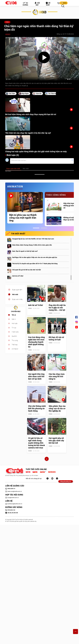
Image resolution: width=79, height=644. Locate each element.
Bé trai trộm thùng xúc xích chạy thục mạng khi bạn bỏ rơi (31, 114)
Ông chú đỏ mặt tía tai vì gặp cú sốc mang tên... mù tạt (57, 308)
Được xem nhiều (17, 299)
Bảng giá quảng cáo (66, 481)
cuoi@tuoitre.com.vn (12, 498)
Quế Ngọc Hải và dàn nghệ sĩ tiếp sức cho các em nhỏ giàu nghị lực (35, 257)
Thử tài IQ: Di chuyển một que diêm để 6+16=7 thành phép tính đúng (35, 264)
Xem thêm (8, 171)
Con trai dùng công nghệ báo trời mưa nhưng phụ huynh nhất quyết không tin (36, 342)
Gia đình (14, 336)
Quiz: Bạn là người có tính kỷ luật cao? (25, 251)
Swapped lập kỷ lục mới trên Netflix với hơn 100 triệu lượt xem (33, 239)
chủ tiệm (12, 94)
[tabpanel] (25, 208)
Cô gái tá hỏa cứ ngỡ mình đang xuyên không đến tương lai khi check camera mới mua (37, 443)
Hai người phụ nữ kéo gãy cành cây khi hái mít (56, 441)
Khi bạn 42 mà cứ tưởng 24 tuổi (56, 338)
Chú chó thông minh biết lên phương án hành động (37, 408)
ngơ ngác (25, 94)
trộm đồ (39, 94)
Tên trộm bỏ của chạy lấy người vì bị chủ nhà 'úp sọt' (28, 133)
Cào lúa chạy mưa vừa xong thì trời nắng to (57, 376)
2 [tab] (44, 228)
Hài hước (15, 323)
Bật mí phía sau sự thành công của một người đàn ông (23, 218)
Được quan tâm (17, 290)
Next (75, 209)
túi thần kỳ (52, 94)
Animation (15, 349)
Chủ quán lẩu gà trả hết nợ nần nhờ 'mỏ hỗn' (27, 270)
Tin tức (14, 328)
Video (7, 22)
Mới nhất (15, 295)
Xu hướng (25, 4)
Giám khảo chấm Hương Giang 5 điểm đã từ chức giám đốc (32, 245)
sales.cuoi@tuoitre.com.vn (14, 491)
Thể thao (15, 345)
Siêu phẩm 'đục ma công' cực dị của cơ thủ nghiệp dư (57, 408)
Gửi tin (64, 3)
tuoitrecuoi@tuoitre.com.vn (14, 504)
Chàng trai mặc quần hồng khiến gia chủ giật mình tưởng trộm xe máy (36, 151)
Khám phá (15, 332)
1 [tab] (36, 228)
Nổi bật (37, 4)
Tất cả (14, 315)
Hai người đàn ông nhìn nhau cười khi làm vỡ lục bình (36, 376)
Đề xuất (48, 4)
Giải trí (14, 319)
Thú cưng (15, 340)
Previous (5, 209)
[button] (58, 3)
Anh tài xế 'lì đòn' (18, 276)
